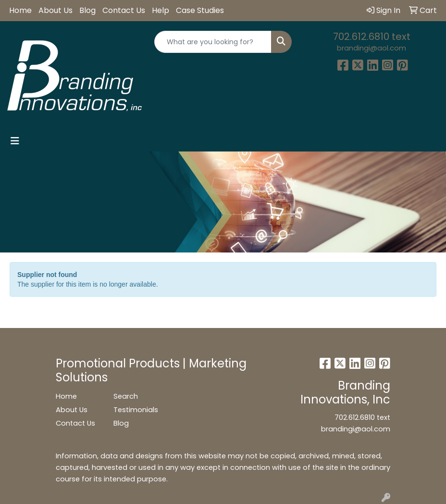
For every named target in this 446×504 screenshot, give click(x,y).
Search (126, 396)
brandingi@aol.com (372, 48)
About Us (56, 10)
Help (161, 10)
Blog (87, 10)
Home (20, 10)
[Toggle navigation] (15, 141)
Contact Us (124, 10)
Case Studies (200, 10)
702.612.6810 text (372, 37)
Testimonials (136, 410)
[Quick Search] (213, 42)
